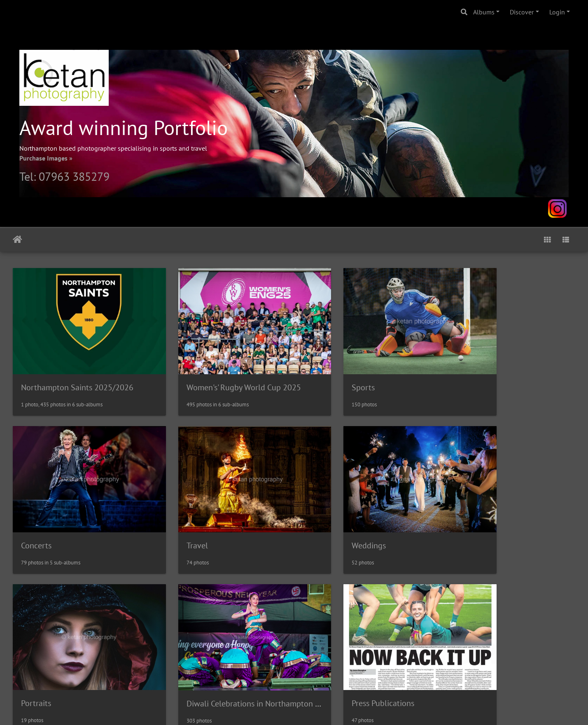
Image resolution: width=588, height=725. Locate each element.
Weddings (182, 515)
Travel (32, 515)
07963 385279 (74, 176)
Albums (484, 12)
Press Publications (52, 658)
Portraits (323, 515)
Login (557, 12)
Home (17, 240)
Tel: (29, 176)
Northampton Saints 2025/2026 (77, 372)
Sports (320, 372)
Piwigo (311, 708)
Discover (522, 12)
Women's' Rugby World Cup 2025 (222, 372)
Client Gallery (188, 658)
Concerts (467, 372)
